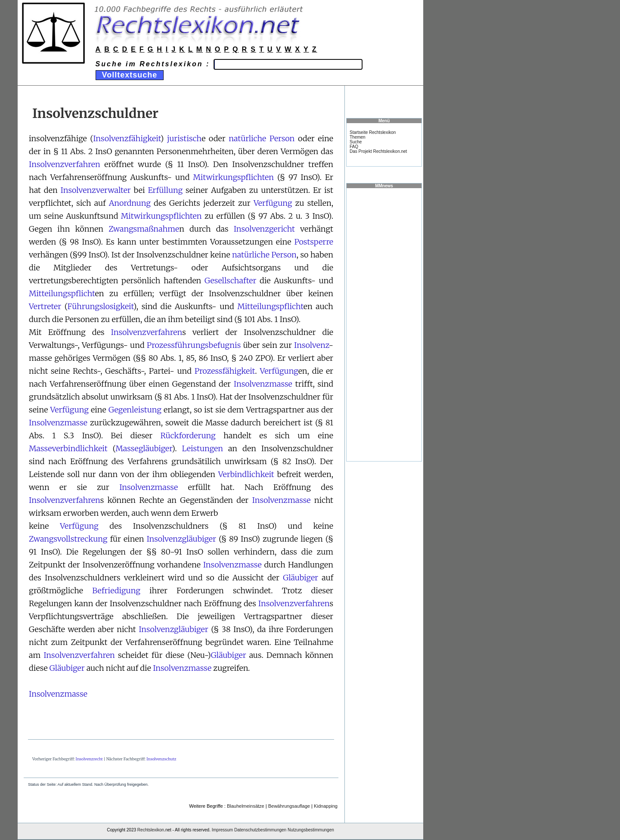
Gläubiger (301, 578)
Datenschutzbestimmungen (260, 830)
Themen (358, 137)
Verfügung (273, 203)
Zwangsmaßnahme (144, 229)
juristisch (184, 138)
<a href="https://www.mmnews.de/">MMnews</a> (384, 324)
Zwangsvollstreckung (68, 539)
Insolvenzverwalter (96, 190)
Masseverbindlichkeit (68, 448)
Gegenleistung (135, 410)
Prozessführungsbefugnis (194, 345)
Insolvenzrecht (89, 759)
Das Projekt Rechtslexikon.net (378, 151)
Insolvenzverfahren (65, 164)
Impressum (222, 830)
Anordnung (130, 203)
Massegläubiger (144, 448)
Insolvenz (311, 345)
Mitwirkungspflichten (233, 177)
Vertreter (45, 306)
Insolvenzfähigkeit (127, 138)
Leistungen (203, 448)
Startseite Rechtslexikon (373, 132)
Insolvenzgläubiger (181, 539)
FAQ (354, 147)
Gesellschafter (230, 281)
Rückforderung (188, 435)
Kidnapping (326, 806)
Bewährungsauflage (289, 806)
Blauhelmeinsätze (246, 806)
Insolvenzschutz (161, 759)
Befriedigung (116, 590)
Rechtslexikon (151, 830)
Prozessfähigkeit (225, 371)
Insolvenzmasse (263, 384)
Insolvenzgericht (264, 229)
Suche (356, 142)
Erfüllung (165, 190)
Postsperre (314, 242)
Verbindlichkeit (246, 474)
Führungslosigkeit (101, 306)
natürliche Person (262, 138)
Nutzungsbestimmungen (311, 830)
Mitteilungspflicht (62, 293)
